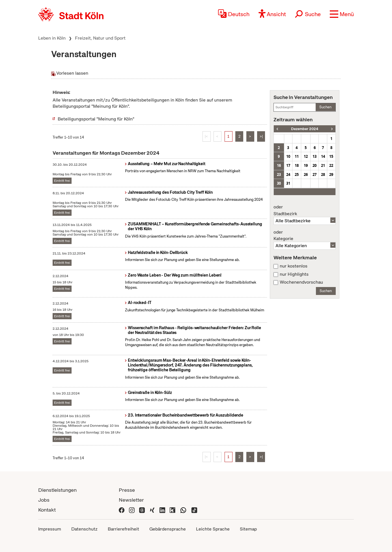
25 (297, 174)
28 (323, 174)
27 (315, 174)
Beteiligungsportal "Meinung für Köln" (96, 119)
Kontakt (47, 510)
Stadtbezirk (305, 210)
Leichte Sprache (213, 529)
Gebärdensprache (168, 529)
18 (297, 165)
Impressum (50, 529)
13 (315, 156)
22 (331, 165)
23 (279, 174)
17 (288, 165)
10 (288, 156)
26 (306, 174)
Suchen (325, 107)
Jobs (44, 500)
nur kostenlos (294, 266)
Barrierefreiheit (123, 529)
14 (323, 156)
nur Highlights (294, 274)
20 (315, 165)
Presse (127, 490)
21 (323, 165)
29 (331, 174)
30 (279, 183)
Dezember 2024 (305, 129)
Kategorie (305, 236)
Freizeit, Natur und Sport (100, 38)
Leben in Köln (52, 38)
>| (261, 136)
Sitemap (248, 529)
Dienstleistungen (57, 490)
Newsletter (131, 500)
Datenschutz (84, 529)
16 (279, 165)
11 (297, 156)
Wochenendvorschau (301, 282)
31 (288, 183)
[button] (342, 14)
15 (331, 156)
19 (306, 165)
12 (306, 156)
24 (288, 174)
